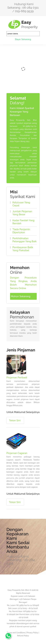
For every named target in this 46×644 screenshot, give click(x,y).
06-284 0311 (30, 8)
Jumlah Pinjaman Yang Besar (22, 213)
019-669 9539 (24, 11)
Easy (30, 24)
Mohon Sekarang (21, 296)
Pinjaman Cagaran (17, 453)
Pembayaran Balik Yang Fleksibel (23, 249)
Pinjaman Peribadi (17, 378)
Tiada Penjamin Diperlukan (21, 231)
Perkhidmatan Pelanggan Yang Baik (25, 240)
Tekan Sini (15, 420)
